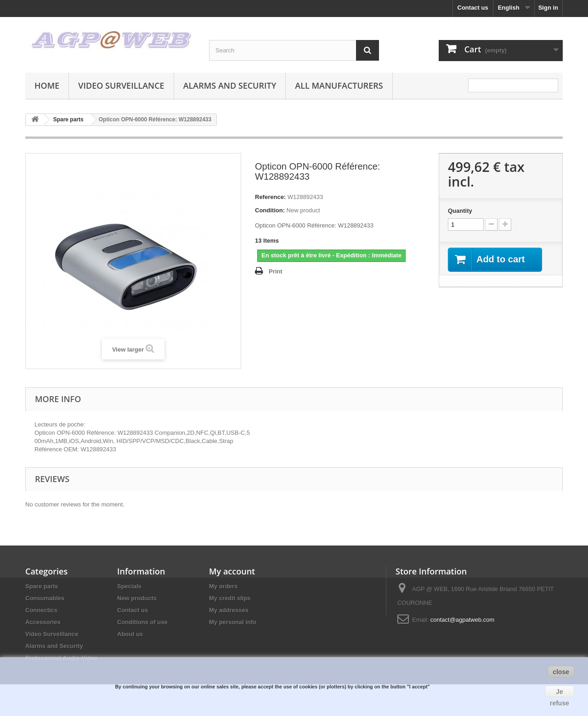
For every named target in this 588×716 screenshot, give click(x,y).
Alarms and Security (230, 85)
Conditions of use (142, 622)
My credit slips (230, 598)
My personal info (233, 622)
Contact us (473, 8)
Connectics (41, 610)
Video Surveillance (121, 85)
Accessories (43, 622)
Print (276, 271)
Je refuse (560, 693)
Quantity (460, 211)
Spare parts (42, 586)
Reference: (270, 197)
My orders (223, 586)
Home (47, 85)
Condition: (270, 210)
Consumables (45, 598)
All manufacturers (339, 85)
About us (130, 634)
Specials (129, 586)
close (561, 672)
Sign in (548, 8)
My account (232, 571)
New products (137, 598)
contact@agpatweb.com (463, 620)
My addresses (229, 610)
